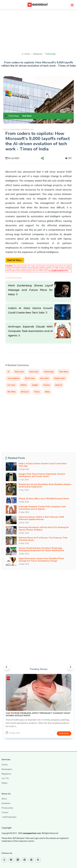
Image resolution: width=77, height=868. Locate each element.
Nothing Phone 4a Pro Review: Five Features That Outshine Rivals (43, 539)
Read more (62, 732)
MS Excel (25, 392)
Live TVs (5, 778)
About (4, 799)
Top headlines (14, 378)
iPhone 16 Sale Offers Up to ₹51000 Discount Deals (44, 499)
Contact (5, 812)
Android (59, 385)
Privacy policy (7, 808)
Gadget (35, 385)
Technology (50, 54)
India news (34, 372)
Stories (5, 765)
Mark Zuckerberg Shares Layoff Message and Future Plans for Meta (30, 290)
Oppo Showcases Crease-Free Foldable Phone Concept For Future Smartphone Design (41, 560)
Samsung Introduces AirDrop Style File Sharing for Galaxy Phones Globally (44, 529)
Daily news (19, 372)
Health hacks (60, 378)
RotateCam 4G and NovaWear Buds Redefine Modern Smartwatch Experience (45, 486)
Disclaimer (6, 803)
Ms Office (12, 392)
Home (26, 54)
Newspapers (7, 769)
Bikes (47, 392)
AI (8, 372)
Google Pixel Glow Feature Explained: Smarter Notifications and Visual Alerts (42, 475)
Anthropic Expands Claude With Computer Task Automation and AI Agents (30, 331)
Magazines (6, 774)
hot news (11, 385)
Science (47, 385)
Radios (5, 783)
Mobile (23, 385)
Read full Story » (15, 260)
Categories (38, 54)
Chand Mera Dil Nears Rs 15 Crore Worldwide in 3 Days (35, 714)
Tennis (37, 392)
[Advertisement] (38, 32)
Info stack (44, 378)
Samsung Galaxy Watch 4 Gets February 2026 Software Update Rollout (41, 518)
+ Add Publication (9, 817)
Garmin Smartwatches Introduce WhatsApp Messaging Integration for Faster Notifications (41, 549)
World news (30, 378)
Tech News (27, 116)
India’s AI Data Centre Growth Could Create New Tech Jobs (43, 465)
